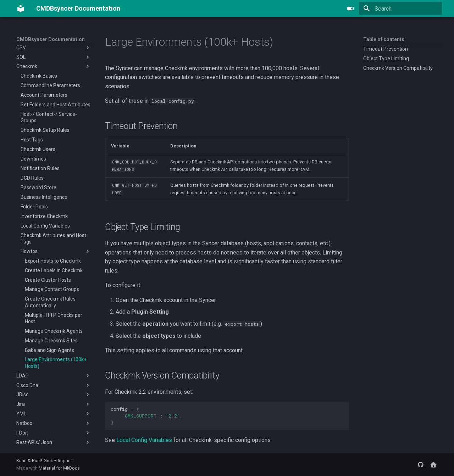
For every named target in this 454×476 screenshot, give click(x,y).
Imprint (65, 461)
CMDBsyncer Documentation (51, 39)
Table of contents (384, 39)
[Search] (400, 9)
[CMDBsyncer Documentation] (21, 9)
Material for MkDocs (59, 468)
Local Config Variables (144, 440)
